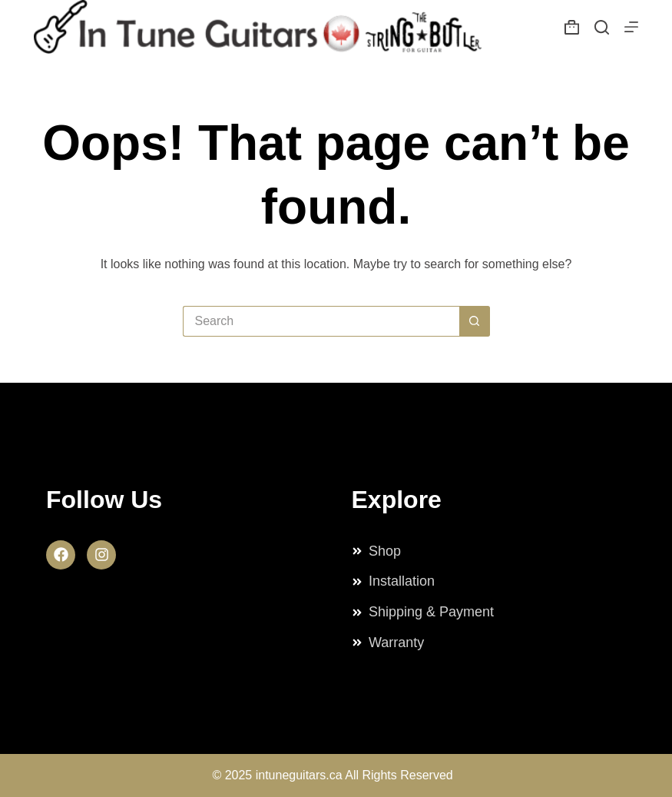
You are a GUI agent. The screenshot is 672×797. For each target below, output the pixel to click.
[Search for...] (321, 321)
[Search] (602, 27)
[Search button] (475, 321)
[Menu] (631, 27)
